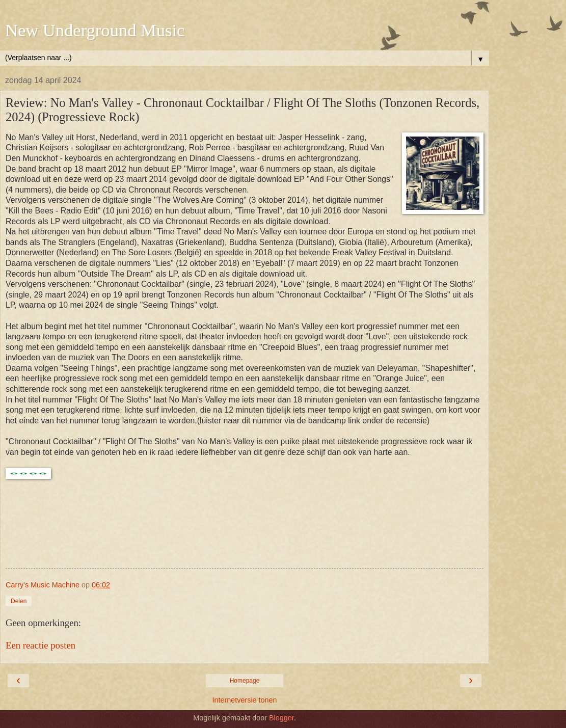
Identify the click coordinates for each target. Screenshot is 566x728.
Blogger (281, 718)
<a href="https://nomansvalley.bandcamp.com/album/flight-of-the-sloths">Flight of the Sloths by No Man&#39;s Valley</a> (245, 530)
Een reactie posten (41, 645)
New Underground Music (95, 30)
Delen (19, 601)
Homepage (245, 681)
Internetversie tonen (244, 700)
